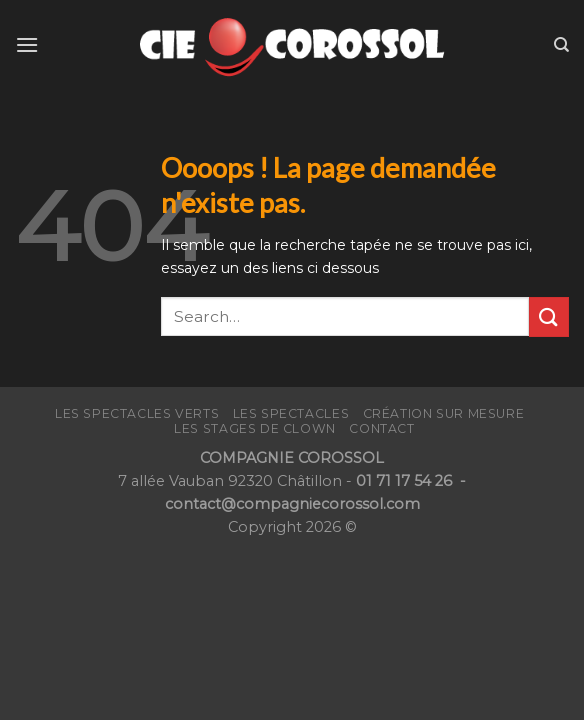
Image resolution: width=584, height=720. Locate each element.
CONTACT (381, 428)
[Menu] (27, 44)
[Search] (561, 45)
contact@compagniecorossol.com (292, 504)
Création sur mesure (444, 413)
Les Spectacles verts (137, 413)
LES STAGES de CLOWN (255, 428)
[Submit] (549, 316)
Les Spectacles (291, 413)
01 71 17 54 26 (406, 481)
